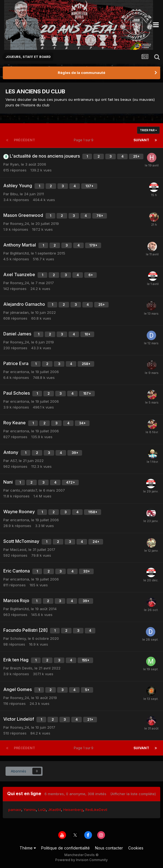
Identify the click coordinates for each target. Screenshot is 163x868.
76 (100, 216)
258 (86, 364)
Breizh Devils (21, 668)
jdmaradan (19, 312)
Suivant (141, 140)
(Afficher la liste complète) (133, 794)
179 (93, 245)
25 (136, 156)
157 (87, 393)
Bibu (14, 194)
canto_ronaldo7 (23, 490)
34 (82, 423)
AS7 (13, 461)
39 (75, 453)
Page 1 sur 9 (84, 140)
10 (87, 334)
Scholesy (18, 638)
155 (85, 660)
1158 (93, 512)
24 (96, 542)
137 (89, 186)
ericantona (20, 372)
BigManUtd (19, 253)
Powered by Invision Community (81, 860)
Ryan (15, 164)
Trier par (148, 130)
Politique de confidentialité (65, 848)
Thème (28, 848)
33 (86, 571)
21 (90, 719)
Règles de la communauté (81, 73)
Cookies (136, 848)
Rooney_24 (20, 224)
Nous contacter (109, 848)
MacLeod (18, 549)
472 (70, 482)
